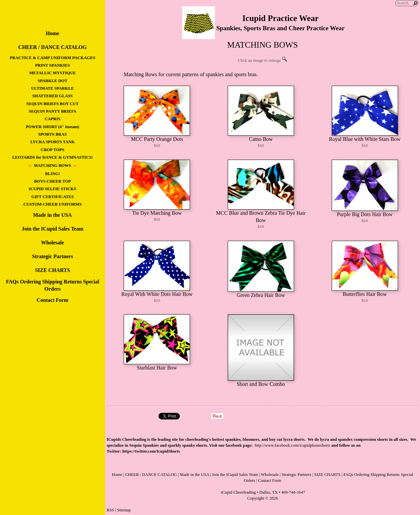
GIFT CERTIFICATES (53, 197)
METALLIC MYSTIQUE (52, 73)
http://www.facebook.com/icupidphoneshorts (292, 445)
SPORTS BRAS (53, 134)
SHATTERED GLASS (52, 96)
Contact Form (52, 300)
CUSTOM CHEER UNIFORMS (52, 204)
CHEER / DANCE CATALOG (53, 47)
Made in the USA (52, 215)
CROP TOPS (52, 150)
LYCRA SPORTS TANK (52, 142)
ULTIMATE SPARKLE (52, 88)
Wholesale (52, 243)
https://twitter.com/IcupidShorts (151, 451)
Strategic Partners (53, 256)
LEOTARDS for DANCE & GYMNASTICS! (52, 157)
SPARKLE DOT (52, 81)
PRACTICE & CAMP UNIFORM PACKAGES (53, 58)
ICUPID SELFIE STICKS (52, 189)
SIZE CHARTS (53, 270)
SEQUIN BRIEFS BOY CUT (52, 104)
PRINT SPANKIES (52, 65)
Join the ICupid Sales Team (52, 229)
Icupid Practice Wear (280, 18)
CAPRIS (52, 119)
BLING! (52, 174)
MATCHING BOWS (52, 166)
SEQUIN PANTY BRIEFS (52, 111)
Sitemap (124, 510)
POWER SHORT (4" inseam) (52, 127)
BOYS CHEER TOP (53, 181)
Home (53, 33)
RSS (110, 510)
